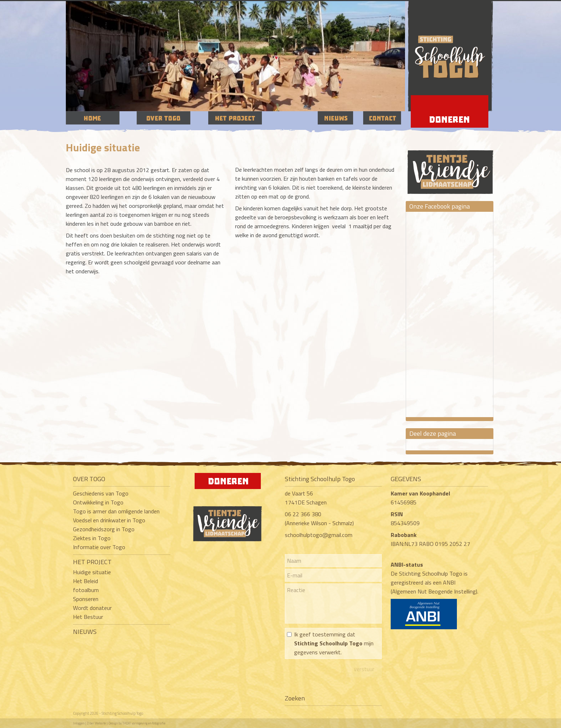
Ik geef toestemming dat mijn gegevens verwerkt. (334, 643)
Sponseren (86, 599)
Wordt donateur (92, 608)
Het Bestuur (88, 617)
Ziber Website (96, 723)
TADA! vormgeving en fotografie (144, 723)
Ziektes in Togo (92, 538)
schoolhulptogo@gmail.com (319, 535)
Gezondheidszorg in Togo (104, 529)
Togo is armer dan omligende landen (116, 511)
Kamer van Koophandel (421, 493)
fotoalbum (86, 590)
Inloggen (79, 723)
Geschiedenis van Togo (101, 493)
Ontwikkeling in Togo (98, 502)
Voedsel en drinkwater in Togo (109, 520)
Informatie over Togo (99, 547)
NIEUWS (85, 632)
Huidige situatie (92, 572)
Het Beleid (86, 581)
